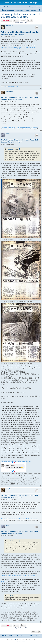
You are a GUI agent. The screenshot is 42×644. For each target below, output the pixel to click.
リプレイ (4, 581)
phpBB (15, 640)
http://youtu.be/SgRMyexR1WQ (10, 86)
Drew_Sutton (9, 91)
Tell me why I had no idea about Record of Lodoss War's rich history (20, 16)
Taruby (8, 134)
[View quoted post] (20, 149)
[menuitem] (6, 7)
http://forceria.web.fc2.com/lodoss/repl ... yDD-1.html (18, 575)
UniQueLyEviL (10, 26)
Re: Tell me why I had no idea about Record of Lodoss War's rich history (19, 99)
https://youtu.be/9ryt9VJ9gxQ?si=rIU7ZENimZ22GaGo (19, 48)
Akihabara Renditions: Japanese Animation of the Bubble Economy (19, 127)
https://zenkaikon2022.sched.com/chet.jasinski (16, 461)
